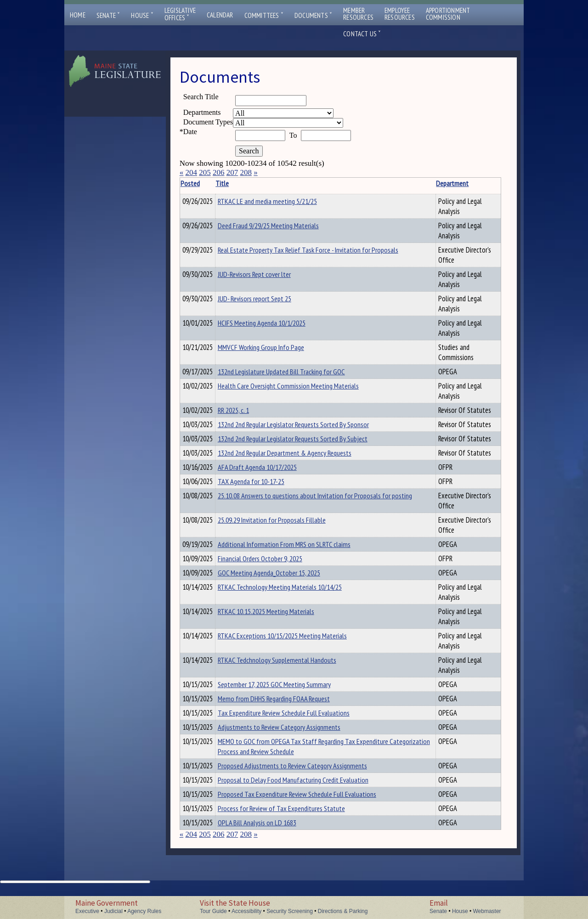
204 (191, 172)
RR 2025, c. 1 (248, 412)
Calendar (220, 15)
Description (485, 183)
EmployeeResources (400, 14)
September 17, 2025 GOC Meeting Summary (288, 698)
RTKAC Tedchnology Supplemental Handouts (291, 674)
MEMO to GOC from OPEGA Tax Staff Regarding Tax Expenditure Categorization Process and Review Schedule (317, 766)
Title (236, 183)
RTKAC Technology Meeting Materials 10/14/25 (294, 601)
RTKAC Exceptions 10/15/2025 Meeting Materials (297, 649)
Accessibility (246, 911)
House (142, 15)
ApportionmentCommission (448, 14)
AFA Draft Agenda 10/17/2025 (271, 474)
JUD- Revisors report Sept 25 (269, 299)
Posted (204, 183)
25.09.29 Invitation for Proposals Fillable (286, 530)
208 (246, 172)
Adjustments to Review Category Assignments (293, 745)
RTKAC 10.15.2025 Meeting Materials (280, 625)
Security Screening (290, 911)
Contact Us (362, 34)
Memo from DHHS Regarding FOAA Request (288, 714)
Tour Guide (213, 911)
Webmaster (487, 911)
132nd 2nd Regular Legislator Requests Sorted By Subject (307, 443)
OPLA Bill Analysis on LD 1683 (271, 847)
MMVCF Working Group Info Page (275, 347)
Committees (264, 15)
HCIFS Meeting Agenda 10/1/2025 (276, 323)
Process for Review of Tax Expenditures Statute (296, 832)
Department (427, 183)
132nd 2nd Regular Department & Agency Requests (299, 458)
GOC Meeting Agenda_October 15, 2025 (283, 585)
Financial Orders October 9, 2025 (274, 569)
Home (78, 15)
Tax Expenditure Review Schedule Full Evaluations (298, 729)
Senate (108, 15)
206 (219, 172)
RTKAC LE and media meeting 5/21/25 (282, 201)
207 (232, 172)
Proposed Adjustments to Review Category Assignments (307, 785)
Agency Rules (144, 911)
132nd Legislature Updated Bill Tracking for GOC (296, 372)
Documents (313, 15)
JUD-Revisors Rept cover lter (269, 274)
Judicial (113, 911)
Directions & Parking (343, 911)
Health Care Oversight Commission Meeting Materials (302, 387)
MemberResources (358, 14)
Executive (87, 911)
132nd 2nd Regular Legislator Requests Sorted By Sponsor (308, 427)
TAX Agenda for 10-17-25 (265, 490)
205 (205, 172)
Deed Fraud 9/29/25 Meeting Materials (283, 226)
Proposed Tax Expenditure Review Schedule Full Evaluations (311, 816)
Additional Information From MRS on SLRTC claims (298, 554)
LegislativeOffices (180, 14)
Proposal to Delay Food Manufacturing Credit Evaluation (307, 801)
